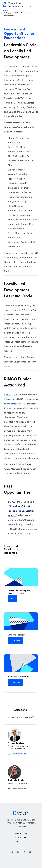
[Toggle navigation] (36, 6)
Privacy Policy (21, 838)
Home (6, 11)
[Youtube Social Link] (30, 852)
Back (13, 599)
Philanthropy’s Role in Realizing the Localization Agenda (21, 511)
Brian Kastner (27, 357)
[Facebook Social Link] (24, 852)
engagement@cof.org (19, 754)
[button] (30, 6)
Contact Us (21, 833)
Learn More (15, 640)
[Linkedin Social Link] (12, 852)
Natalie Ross (27, 253)
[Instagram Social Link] (18, 852)
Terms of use (21, 842)
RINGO (8, 395)
